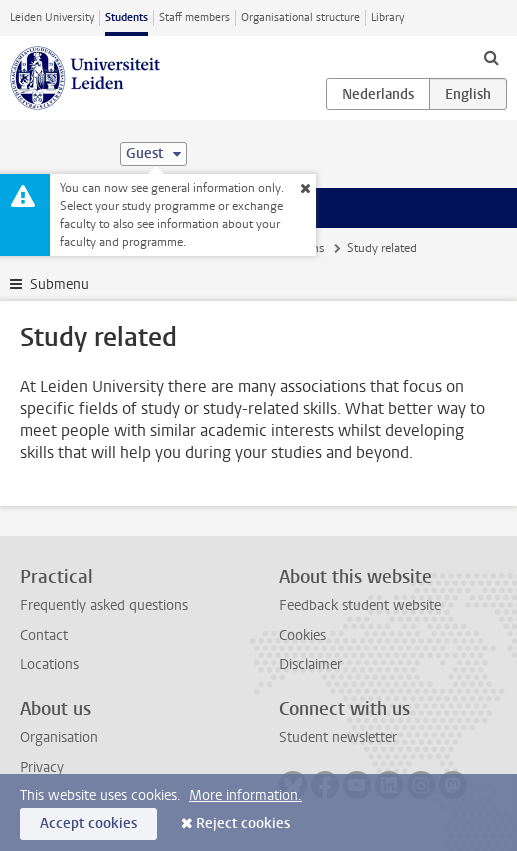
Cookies (302, 635)
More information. (245, 795)
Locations (49, 664)
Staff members (194, 17)
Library (387, 17)
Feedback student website (360, 605)
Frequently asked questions (104, 605)
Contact (44, 635)
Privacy (42, 767)
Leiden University (52, 17)
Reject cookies (243, 823)
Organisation (59, 737)
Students (126, 17)
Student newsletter (338, 737)
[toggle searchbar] (491, 57)
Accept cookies (88, 823)
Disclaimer (310, 664)
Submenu (59, 284)
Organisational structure (300, 17)
